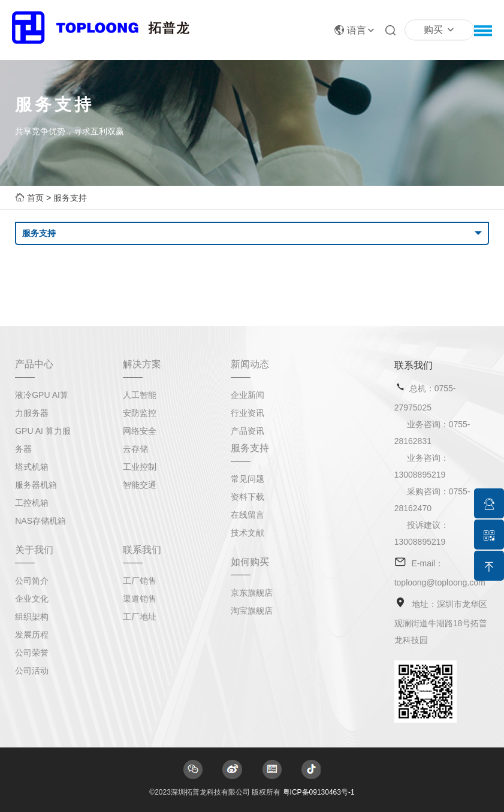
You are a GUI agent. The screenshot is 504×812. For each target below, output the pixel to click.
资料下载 (248, 497)
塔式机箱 (32, 467)
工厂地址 (140, 617)
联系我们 (142, 550)
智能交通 (140, 485)
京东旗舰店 (252, 593)
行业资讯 (248, 413)
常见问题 (248, 479)
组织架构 (32, 617)
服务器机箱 (36, 485)
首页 (35, 198)
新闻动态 (250, 364)
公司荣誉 (32, 653)
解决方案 (142, 364)
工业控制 (140, 467)
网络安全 (140, 431)
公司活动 (32, 671)
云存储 (135, 449)
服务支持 (70, 198)
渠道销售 (140, 599)
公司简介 (32, 581)
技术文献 (248, 533)
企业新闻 (248, 395)
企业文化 (32, 599)
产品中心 (34, 364)
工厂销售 (140, 581)
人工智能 (140, 395)
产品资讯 (248, 431)
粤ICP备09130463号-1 (319, 792)
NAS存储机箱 (40, 521)
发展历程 (32, 635)
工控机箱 (32, 503)
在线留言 (248, 515)
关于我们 (34, 550)
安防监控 (140, 413)
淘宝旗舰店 (252, 611)
